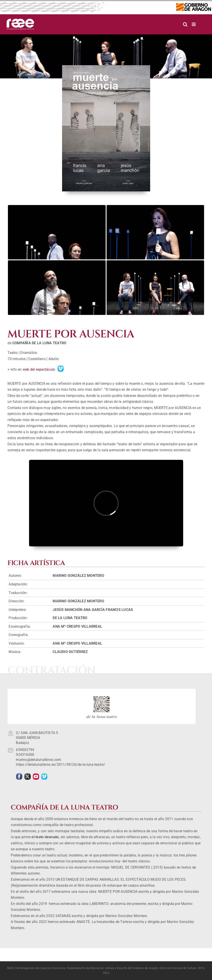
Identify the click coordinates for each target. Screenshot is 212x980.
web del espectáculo (39, 369)
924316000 (25, 755)
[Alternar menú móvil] (194, 24)
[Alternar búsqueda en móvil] (185, 24)
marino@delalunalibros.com (38, 760)
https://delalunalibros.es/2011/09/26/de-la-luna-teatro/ (61, 765)
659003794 (25, 750)
